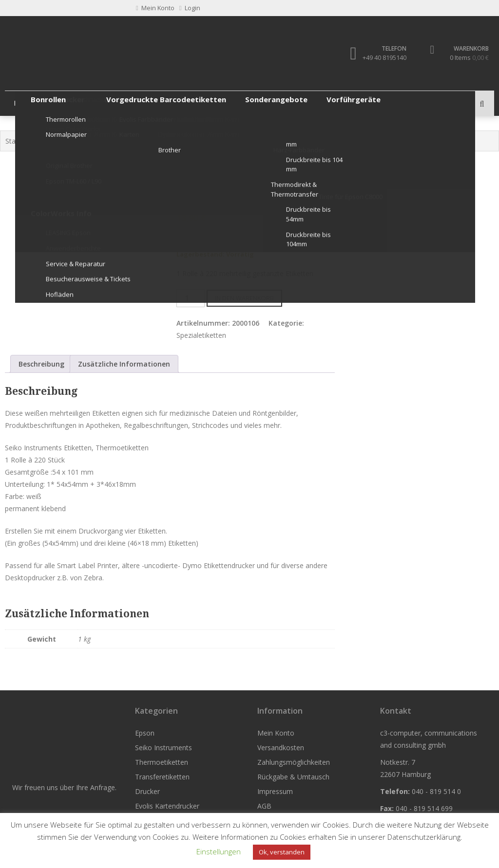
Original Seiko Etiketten (235, 141)
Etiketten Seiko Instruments (149, 141)
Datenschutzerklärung (424, 837)
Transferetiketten (229, 103)
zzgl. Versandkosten (289, 218)
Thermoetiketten (155, 103)
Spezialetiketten (302, 141)
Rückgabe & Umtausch (293, 777)
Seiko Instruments (70, 141)
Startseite (20, 141)
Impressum (275, 791)
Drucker (288, 103)
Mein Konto (276, 733)
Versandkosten (281, 748)
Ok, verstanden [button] (282, 852)
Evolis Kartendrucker (167, 806)
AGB (264, 806)
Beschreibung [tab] (41, 364)
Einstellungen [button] (219, 851)
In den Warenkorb (244, 298)
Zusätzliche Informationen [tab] (124, 364)
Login (190, 8)
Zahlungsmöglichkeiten (294, 762)
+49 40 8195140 (382, 57)
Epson (24, 103)
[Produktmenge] (191, 298)
